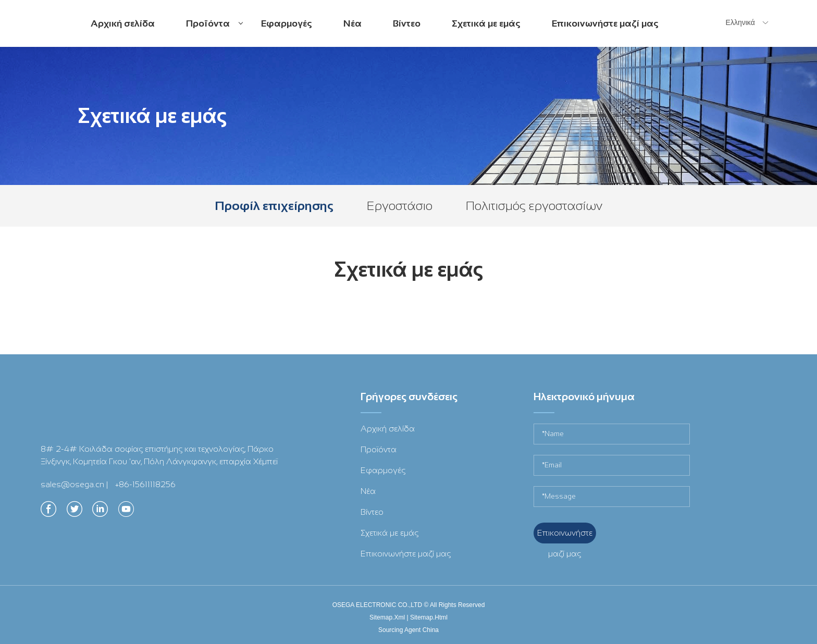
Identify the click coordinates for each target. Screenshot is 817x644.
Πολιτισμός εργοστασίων (534, 206)
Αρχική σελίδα (123, 23)
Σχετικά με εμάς (486, 23)
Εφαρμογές (287, 23)
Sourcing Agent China (408, 630)
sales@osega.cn (72, 484)
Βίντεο (407, 23)
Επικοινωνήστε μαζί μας (605, 23)
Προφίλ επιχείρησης (274, 206)
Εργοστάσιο (400, 206)
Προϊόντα (214, 32)
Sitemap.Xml (387, 617)
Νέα (352, 23)
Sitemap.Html (429, 617)
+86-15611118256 (145, 484)
